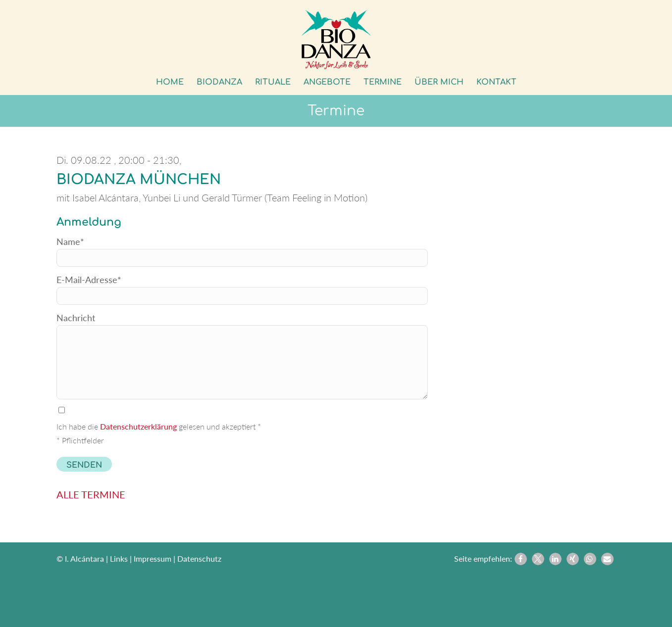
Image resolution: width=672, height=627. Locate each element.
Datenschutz (199, 558)
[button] (521, 559)
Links (119, 558)
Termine (336, 111)
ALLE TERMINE (91, 494)
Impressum (153, 558)
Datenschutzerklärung (138, 426)
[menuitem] (170, 82)
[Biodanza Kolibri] (336, 40)
